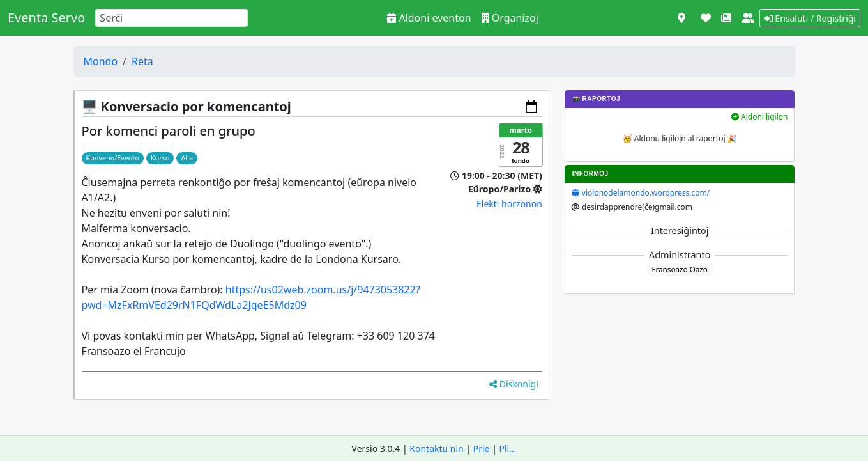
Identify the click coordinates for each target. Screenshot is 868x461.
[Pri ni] (748, 18)
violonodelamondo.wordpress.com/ (646, 193)
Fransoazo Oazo (680, 269)
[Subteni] (706, 18)
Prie (482, 449)
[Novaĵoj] (726, 18)
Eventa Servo (46, 18)
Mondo (101, 61)
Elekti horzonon (509, 204)
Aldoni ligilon (760, 117)
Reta (142, 61)
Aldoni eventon (429, 18)
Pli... (508, 449)
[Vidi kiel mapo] (681, 18)
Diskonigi (514, 384)
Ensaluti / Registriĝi (810, 18)
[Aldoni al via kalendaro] (531, 107)
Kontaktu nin (436, 449)
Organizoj (510, 18)
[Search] (171, 18)
